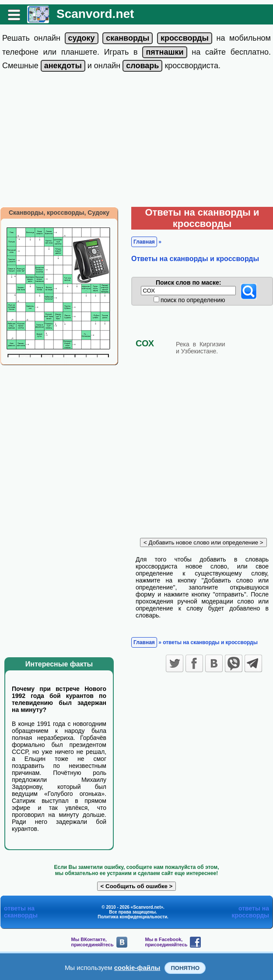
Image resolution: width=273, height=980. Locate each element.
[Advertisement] (136, 141)
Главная (144, 242)
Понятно (185, 968)
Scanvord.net (95, 14)
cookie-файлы (137, 968)
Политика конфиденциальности (132, 917)
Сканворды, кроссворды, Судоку (59, 213)
